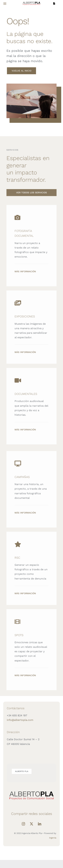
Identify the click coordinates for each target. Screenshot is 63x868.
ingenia (53, 838)
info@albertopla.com (20, 720)
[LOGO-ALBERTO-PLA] (31, 2)
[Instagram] (23, 824)
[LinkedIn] (40, 824)
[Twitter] (31, 824)
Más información (25, 271)
